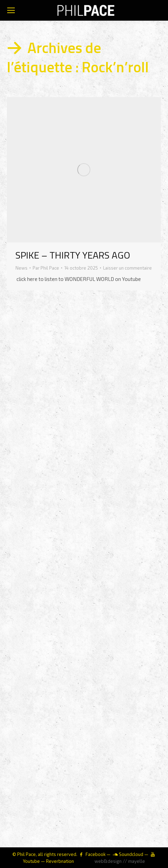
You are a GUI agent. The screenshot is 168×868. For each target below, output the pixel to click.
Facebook (96, 854)
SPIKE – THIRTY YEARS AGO (73, 255)
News (21, 268)
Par (46, 268)
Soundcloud (131, 854)
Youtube (31, 861)
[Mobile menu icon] (11, 10)
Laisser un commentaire (127, 268)
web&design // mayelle (120, 861)
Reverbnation (60, 861)
